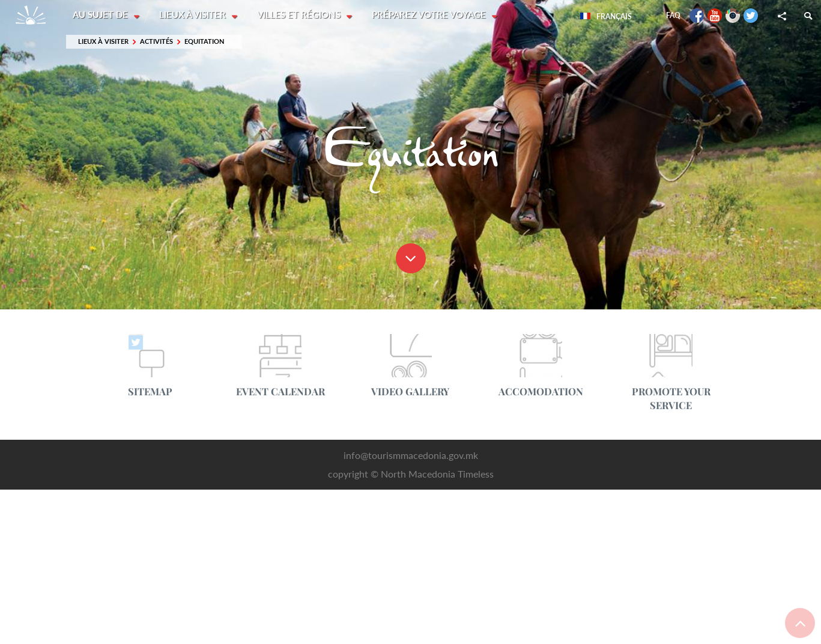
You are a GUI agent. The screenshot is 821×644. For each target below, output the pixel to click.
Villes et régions (301, 15)
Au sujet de (101, 15)
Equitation (204, 42)
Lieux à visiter (194, 15)
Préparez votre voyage (432, 15)
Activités (156, 42)
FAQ (673, 15)
